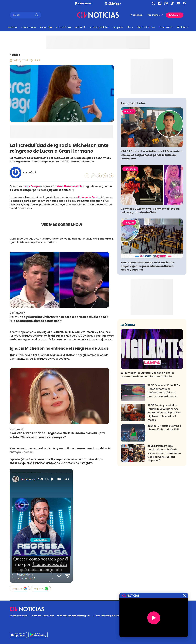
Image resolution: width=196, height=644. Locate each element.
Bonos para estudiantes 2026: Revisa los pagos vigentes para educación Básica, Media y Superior (148, 308)
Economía (81, 27)
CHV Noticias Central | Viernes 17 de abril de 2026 (164, 470)
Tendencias (130, 211)
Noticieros (183, 27)
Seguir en (20, 589)
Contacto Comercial (42, 616)
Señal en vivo (175, 15)
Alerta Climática (146, 27)
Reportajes (46, 27)
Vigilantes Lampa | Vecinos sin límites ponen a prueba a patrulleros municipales (147, 417)
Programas (136, 15)
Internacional (29, 27)
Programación (155, 15)
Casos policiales (99, 27)
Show (130, 27)
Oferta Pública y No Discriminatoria (113, 616)
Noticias (15, 55)
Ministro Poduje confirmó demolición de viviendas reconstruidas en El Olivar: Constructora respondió (164, 495)
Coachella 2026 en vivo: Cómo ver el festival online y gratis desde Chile (150, 252)
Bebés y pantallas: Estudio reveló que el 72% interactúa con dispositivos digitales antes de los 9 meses (164, 455)
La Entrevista (166, 27)
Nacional (12, 27)
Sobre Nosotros (19, 616)
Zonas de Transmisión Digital (73, 616)
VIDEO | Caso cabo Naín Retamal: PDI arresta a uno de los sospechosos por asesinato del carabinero (152, 197)
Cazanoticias (64, 27)
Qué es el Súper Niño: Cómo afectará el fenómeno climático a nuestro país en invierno (164, 433)
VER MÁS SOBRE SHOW (62, 225)
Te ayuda (118, 27)
